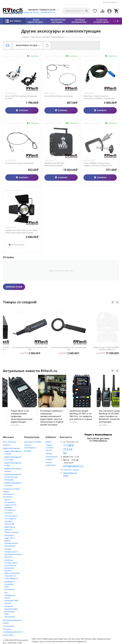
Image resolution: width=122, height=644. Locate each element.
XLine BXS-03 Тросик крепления (59, 96)
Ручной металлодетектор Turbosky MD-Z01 (61, 349)
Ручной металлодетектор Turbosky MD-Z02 (100, 349)
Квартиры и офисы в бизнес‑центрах (12, 530)
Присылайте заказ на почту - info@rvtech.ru (31, 12)
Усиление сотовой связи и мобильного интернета (11, 493)
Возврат (28, 451)
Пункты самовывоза (30, 446)
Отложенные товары (52, 458)
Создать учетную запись (50, 448)
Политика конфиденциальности (13, 630)
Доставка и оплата (33, 442)
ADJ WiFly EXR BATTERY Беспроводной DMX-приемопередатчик (54, 164)
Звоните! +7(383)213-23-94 (40, 10)
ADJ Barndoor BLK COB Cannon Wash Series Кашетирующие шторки (21, 231)
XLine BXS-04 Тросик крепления (19, 163)
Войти (48, 442)
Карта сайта (8, 635)
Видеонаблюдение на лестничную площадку (13, 477)
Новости (7, 445)
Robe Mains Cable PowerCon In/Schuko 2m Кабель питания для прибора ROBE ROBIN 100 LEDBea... (99, 97)
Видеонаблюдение (11, 448)
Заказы (49, 453)
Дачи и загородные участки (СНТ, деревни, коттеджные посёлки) (11, 506)
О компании (9, 626)
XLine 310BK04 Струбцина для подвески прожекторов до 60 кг (98, 164)
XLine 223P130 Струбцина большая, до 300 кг (21, 97)
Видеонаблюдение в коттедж (13, 458)
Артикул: (9, 56)
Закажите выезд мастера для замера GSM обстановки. (11, 611)
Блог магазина (10, 442)
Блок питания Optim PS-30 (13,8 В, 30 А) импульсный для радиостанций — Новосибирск (22, 349)
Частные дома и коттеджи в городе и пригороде (11, 520)
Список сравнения (50, 464)
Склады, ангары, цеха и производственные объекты (13, 553)
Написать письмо (71, 470)
